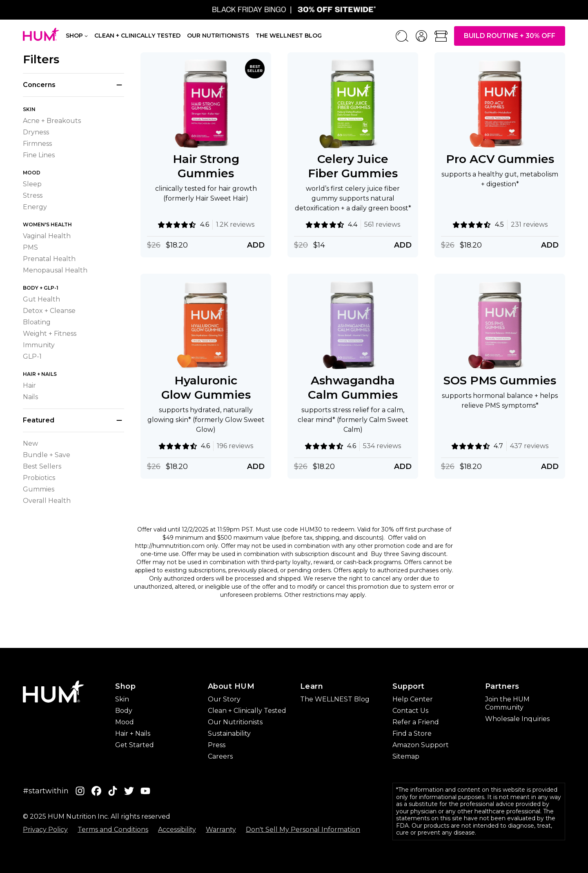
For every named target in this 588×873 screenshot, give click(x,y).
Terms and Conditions (113, 829)
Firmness (37, 144)
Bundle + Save (47, 455)
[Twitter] (129, 791)
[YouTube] (145, 791)
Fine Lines (39, 155)
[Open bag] (441, 36)
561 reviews (382, 224)
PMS (30, 247)
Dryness (36, 132)
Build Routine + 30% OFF (510, 36)
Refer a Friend (416, 722)
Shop (74, 36)
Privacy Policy (45, 829)
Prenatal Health (49, 259)
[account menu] (421, 36)
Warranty (221, 829)
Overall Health (47, 501)
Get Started (135, 745)
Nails (30, 397)
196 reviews (235, 446)
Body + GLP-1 (41, 288)
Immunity (39, 345)
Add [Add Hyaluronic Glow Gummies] (256, 467)
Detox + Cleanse (49, 311)
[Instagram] (80, 791)
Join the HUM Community (507, 703)
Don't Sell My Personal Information (303, 829)
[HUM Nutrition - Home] (41, 34)
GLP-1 (32, 356)
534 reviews (382, 446)
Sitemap (406, 756)
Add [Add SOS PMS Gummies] (550, 467)
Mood (32, 173)
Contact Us (410, 711)
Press (217, 745)
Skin (29, 109)
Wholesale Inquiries (517, 719)
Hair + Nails (40, 374)
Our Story (224, 699)
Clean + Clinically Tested (137, 36)
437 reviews (529, 446)
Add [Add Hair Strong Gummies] (256, 245)
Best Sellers (42, 466)
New (30, 443)
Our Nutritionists (218, 36)
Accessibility (177, 829)
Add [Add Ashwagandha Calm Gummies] (403, 467)
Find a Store (412, 733)
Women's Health (47, 224)
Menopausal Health (55, 270)
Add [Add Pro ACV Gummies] (550, 245)
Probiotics (39, 478)
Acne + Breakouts (52, 121)
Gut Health (41, 299)
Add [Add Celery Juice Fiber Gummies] (403, 245)
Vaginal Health (47, 236)
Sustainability (229, 733)
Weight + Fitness (50, 334)
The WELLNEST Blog (335, 699)
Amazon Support (421, 745)
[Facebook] (96, 791)
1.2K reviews (235, 224)
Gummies (39, 489)
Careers (220, 756)
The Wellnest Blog (289, 36)
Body (124, 711)
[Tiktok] (113, 791)
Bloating (37, 322)
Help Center (413, 699)
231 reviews (529, 224)
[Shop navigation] (86, 35)
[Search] (402, 36)
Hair (29, 385)
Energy (35, 207)
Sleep (32, 184)
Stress (33, 195)
